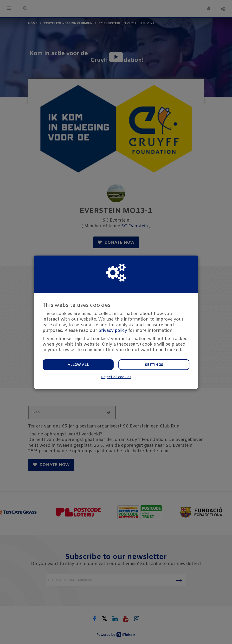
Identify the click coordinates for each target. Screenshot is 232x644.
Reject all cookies (116, 377)
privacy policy (113, 331)
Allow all (78, 365)
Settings (154, 365)
